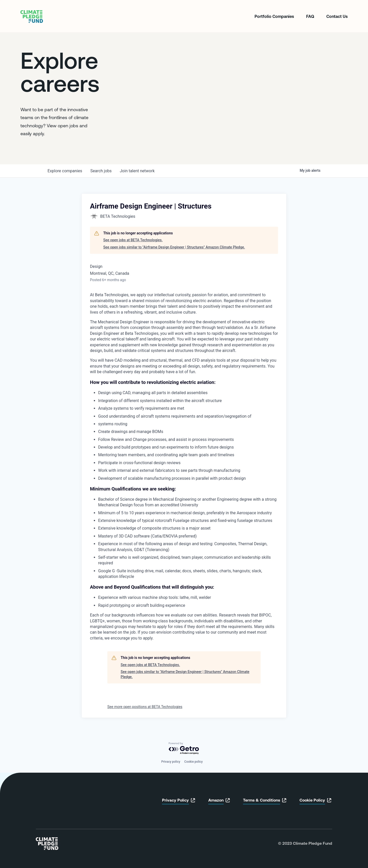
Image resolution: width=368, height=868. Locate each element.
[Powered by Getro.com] (184, 749)
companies (65, 171)
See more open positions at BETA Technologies (145, 707)
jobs (101, 171)
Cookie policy (193, 762)
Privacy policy (171, 762)
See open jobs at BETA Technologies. (133, 240)
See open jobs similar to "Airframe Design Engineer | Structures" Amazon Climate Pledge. (174, 247)
